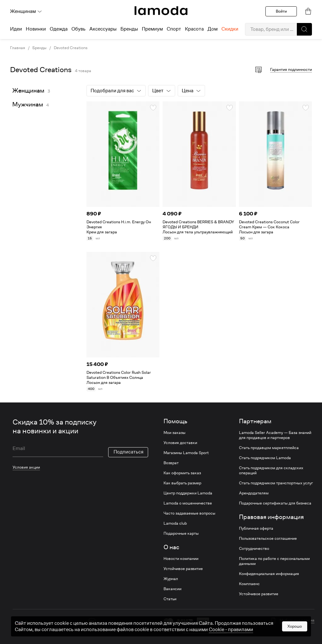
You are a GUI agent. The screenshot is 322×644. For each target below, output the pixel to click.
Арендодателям (254, 493)
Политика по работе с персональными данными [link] (274, 561)
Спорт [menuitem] (174, 29)
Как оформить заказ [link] (182, 473)
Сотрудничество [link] (254, 549)
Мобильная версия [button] (297, 620)
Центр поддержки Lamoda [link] (188, 493)
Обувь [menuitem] (78, 29)
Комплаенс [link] (249, 584)
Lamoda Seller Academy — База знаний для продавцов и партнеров (275, 435)
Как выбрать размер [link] (182, 483)
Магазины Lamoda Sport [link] (186, 453)
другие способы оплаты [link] (205, 631)
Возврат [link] (171, 463)
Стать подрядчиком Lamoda (265, 458)
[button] (304, 29)
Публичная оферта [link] (256, 528)
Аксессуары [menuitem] (103, 29)
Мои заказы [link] (175, 433)
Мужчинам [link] (28, 104)
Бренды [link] (39, 48)
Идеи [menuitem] (16, 29)
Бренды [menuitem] (129, 29)
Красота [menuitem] (194, 29)
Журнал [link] (171, 579)
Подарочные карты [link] (181, 533)
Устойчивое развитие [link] (183, 569)
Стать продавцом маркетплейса (269, 448)
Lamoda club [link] (175, 523)
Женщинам (26, 11)
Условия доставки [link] (180, 443)
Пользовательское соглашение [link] (268, 539)
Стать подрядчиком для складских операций (271, 470)
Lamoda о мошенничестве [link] (188, 503)
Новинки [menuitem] (36, 29)
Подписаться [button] (128, 452)
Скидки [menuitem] (230, 29)
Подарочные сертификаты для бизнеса (275, 503)
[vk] (92, 622)
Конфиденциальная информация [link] (269, 574)
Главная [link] (18, 48)
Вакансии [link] (172, 589)
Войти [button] (281, 11)
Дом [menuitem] (213, 29)
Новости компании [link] (181, 559)
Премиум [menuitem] (152, 29)
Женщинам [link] (28, 91)
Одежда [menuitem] (59, 29)
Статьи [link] (170, 599)
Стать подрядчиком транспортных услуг (276, 483)
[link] (161, 11)
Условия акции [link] (26, 467)
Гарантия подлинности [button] (291, 69)
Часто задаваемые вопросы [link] (189, 513)
